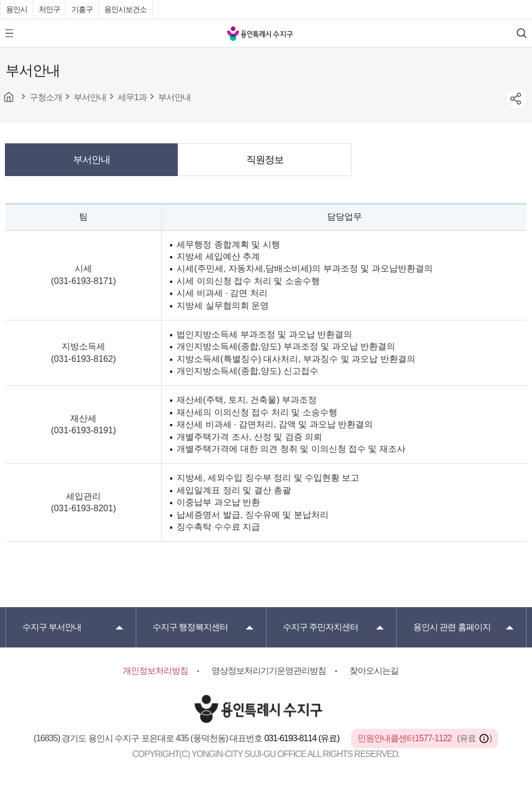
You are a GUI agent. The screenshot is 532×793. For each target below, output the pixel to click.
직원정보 (265, 160)
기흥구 (82, 9)
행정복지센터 (190, 627)
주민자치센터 (321, 627)
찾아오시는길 (374, 671)
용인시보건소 (125, 9)
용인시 (17, 9)
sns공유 (517, 99)
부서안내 (92, 160)
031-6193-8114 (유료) (303, 738)
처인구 (49, 9)
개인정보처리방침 (155, 671)
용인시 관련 (452, 627)
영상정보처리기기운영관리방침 (269, 671)
